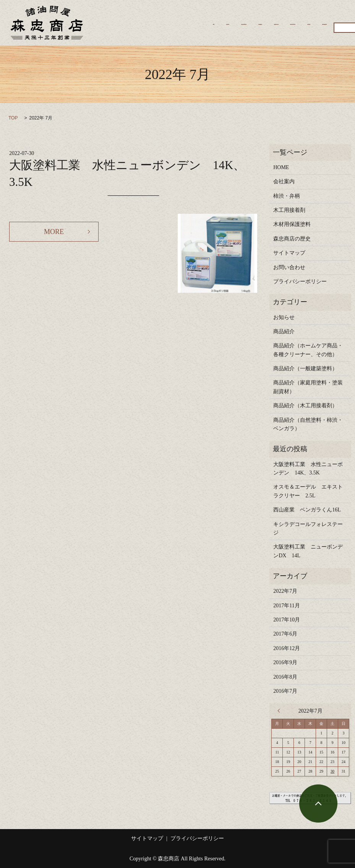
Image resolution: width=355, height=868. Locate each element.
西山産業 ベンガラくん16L (307, 510)
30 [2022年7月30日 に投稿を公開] (332, 771)
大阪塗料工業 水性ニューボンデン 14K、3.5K (308, 469)
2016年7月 (285, 691)
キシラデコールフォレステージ (308, 528)
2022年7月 (285, 591)
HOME (105, 17)
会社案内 (136, 17)
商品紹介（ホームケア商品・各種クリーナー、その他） (308, 350)
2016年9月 (285, 662)
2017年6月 (285, 634)
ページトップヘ (318, 803)
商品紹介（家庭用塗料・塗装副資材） (308, 387)
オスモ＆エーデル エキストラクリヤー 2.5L (308, 491)
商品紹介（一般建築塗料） (305, 369)
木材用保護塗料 (318, 17)
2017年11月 (286, 606)
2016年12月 (287, 648)
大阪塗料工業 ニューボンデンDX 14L (308, 551)
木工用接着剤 (269, 17)
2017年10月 (287, 620)
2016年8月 (285, 677)
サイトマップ (289, 253)
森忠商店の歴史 (180, 17)
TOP (13, 118)
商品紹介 (108, 29)
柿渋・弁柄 (226, 17)
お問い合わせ (148, 29)
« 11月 (280, 711)
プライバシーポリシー (300, 282)
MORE (54, 232)
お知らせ (284, 317)
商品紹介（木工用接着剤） (305, 406)
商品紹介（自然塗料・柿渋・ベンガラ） (308, 424)
